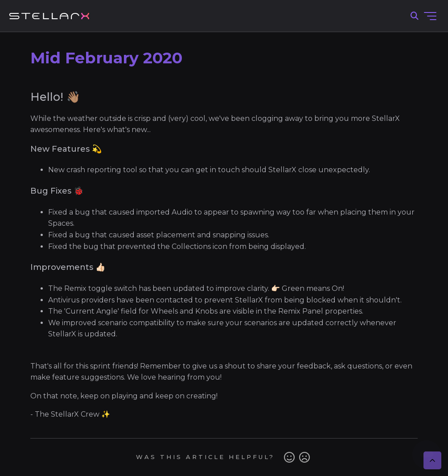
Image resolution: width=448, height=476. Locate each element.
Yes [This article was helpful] (289, 457)
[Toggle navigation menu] (430, 16)
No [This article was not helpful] (304, 457)
